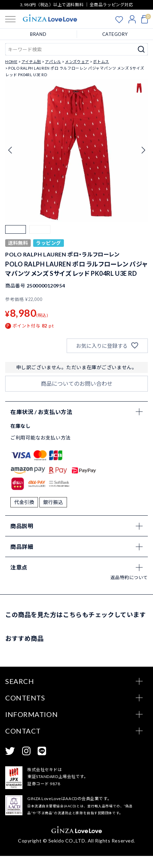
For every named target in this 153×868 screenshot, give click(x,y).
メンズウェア (77, 62)
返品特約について (129, 589)
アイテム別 (31, 62)
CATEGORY (115, 34)
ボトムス (101, 62)
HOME (11, 62)
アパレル (53, 62)
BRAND (38, 34)
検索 (141, 49)
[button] (16, 235)
